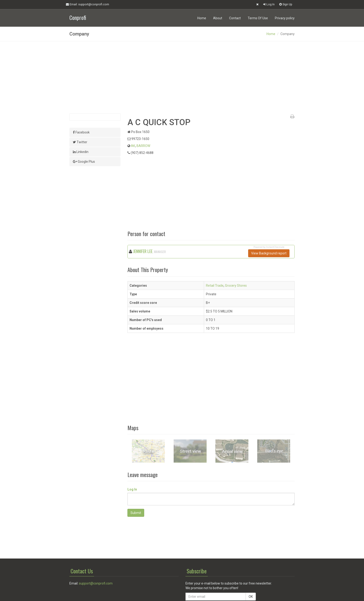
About (218, 18)
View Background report (269, 253)
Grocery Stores (236, 286)
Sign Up (286, 4)
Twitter (80, 142)
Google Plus (84, 162)
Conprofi (78, 17)
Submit (136, 513)
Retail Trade (215, 286)
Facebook (81, 132)
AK (133, 146)
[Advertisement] (182, 77)
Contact (235, 18)
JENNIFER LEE (143, 251)
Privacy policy (285, 18)
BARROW (143, 146)
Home (202, 18)
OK (251, 597)
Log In (269, 4)
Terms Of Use (258, 18)
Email (88, 4)
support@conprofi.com (96, 583)
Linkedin (81, 152)
